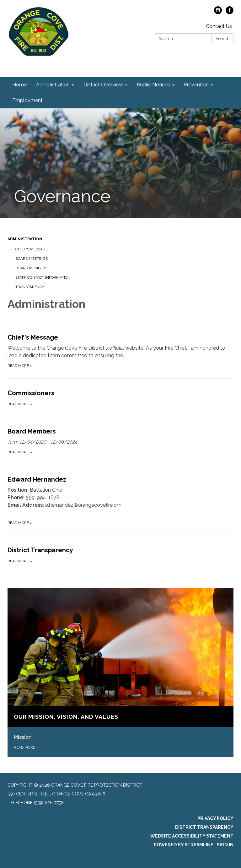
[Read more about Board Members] (120, 441)
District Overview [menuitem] (103, 85)
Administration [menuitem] (53, 85)
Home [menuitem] (19, 85)
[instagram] (218, 12)
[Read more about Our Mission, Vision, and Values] (120, 673)
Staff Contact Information (43, 277)
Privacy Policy (215, 818)
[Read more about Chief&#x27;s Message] (120, 351)
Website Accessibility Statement (192, 836)
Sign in (225, 845)
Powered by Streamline (184, 845)
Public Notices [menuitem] (153, 85)
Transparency (30, 287)
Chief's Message (32, 249)
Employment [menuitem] (27, 100)
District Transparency (204, 827)
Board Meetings (32, 259)
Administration (25, 239)
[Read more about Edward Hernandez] (120, 500)
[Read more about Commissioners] (120, 398)
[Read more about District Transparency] (120, 555)
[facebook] (230, 12)
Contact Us (219, 26)
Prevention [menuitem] (196, 85)
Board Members (31, 268)
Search (222, 39)
